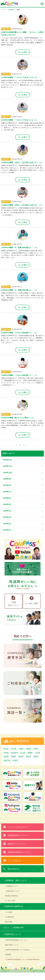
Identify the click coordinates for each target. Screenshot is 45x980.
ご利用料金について (12, 886)
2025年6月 (7, 498)
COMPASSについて (12, 934)
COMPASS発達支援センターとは (16, 940)
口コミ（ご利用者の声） (14, 928)
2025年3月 (7, 517)
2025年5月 (7, 504)
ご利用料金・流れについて (15, 880)
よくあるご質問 (32, 600)
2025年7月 (7, 492)
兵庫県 (36, 749)
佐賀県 (15, 760)
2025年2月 (7, 524)
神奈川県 (7, 760)
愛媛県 (30, 753)
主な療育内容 (9, 917)
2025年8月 (7, 485)
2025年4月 (7, 511)
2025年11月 (7, 466)
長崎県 (14, 756)
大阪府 (21, 749)
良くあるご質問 (10, 901)
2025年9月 (7, 479)
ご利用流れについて (13, 601)
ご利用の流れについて (12, 891)
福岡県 (36, 756)
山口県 (23, 753)
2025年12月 (7, 460)
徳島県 (6, 756)
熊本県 (21, 756)
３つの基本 (9, 912)
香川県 (14, 749)
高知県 (6, 753)
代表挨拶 (8, 955)
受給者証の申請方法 (12, 896)
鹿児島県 (14, 753)
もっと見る (23, 52)
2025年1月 (7, 530)
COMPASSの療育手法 (13, 906)
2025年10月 (7, 473)
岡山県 (6, 749)
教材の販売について (12, 945)
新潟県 (28, 756)
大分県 (38, 753)
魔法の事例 (9, 922)
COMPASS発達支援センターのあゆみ (17, 950)
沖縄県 (28, 749)
